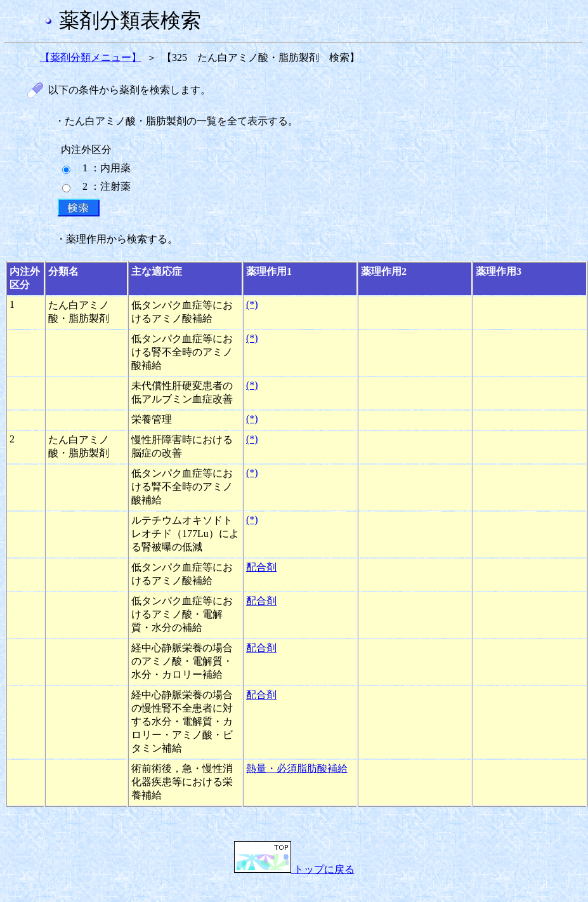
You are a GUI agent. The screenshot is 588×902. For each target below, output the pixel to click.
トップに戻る (294, 869)
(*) (252, 304)
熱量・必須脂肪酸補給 (297, 768)
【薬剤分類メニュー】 (91, 57)
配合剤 (261, 567)
